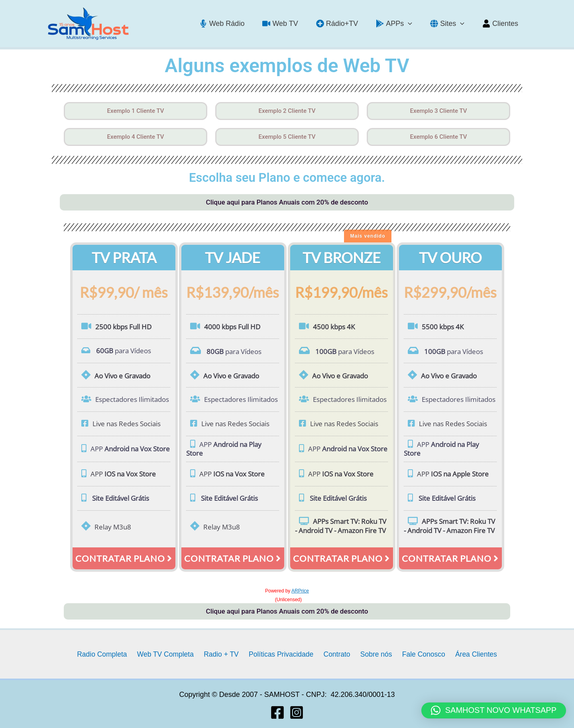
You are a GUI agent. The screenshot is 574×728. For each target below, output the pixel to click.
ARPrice (300, 591)
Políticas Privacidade (282, 654)
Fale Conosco (420, 654)
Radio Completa (107, 654)
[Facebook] (277, 712)
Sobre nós (374, 654)
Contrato (337, 654)
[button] (494, 710)
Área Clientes (470, 654)
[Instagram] (297, 712)
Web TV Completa (170, 654)
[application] (412, 24)
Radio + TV (224, 654)
